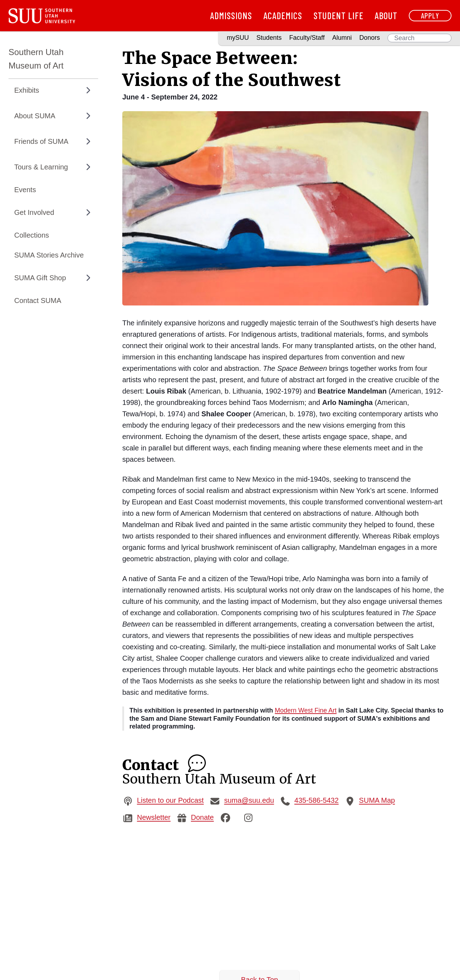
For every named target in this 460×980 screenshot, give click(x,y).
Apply (430, 15)
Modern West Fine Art (306, 710)
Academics (283, 15)
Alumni (342, 38)
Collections (32, 235)
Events (25, 190)
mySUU (238, 38)
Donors (370, 38)
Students (269, 38)
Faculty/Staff (307, 38)
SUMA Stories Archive (49, 255)
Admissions (231, 15)
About (386, 15)
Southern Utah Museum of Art (36, 59)
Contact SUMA (38, 301)
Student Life (338, 15)
